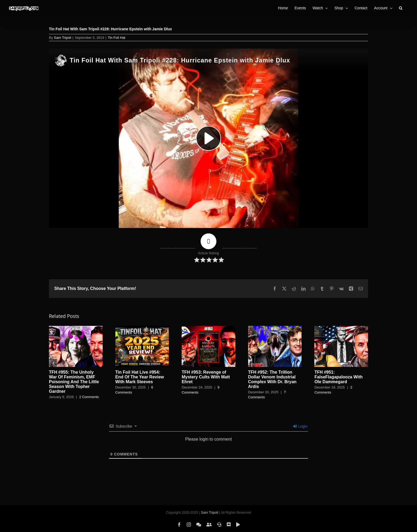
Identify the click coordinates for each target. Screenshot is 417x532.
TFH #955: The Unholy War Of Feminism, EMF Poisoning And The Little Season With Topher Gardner (74, 382)
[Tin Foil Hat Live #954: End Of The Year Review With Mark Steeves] (142, 328)
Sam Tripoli (63, 38)
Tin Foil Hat (116, 38)
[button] (401, 8)
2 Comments (89, 397)
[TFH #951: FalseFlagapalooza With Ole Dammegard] (341, 328)
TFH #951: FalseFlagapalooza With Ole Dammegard (338, 377)
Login (300, 426)
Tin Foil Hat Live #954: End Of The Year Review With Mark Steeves (140, 377)
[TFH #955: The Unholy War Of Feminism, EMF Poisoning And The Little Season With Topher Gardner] (76, 328)
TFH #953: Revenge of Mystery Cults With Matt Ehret (206, 377)
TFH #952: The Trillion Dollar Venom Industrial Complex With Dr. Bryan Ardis (272, 379)
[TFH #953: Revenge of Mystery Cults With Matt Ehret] (208, 328)
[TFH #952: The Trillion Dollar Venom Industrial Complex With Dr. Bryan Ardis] (275, 328)
